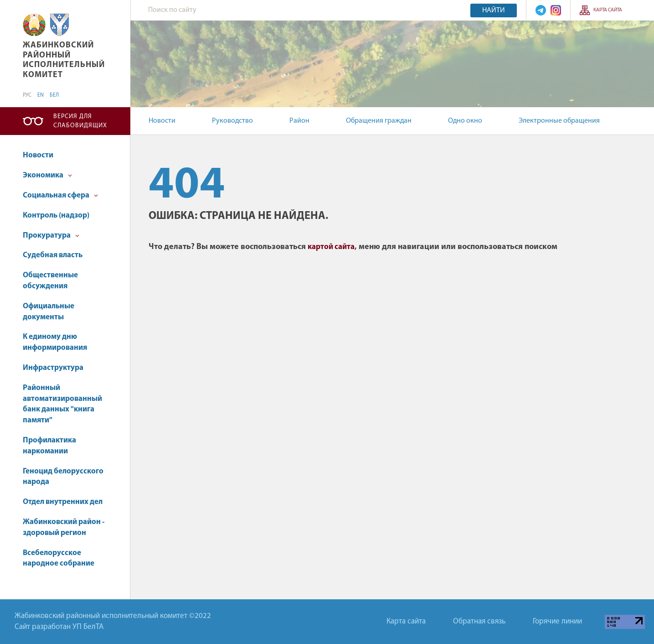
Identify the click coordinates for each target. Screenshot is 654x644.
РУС (27, 95)
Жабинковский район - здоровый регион (64, 527)
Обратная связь (479, 621)
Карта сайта (608, 10)
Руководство (232, 121)
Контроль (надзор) (56, 216)
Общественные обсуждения (50, 281)
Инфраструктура (53, 368)
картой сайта (331, 247)
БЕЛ (54, 95)
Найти (494, 10)
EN (41, 95)
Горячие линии (557, 621)
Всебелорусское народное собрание (59, 558)
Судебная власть (53, 255)
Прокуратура (51, 236)
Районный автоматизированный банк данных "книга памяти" (62, 404)
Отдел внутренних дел (63, 502)
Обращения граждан (379, 121)
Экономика (47, 175)
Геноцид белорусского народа (63, 477)
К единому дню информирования (55, 342)
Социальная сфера (60, 195)
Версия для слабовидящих (80, 121)
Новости (162, 121)
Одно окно (465, 121)
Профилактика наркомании (49, 446)
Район (299, 121)
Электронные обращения (559, 121)
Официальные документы (49, 312)
